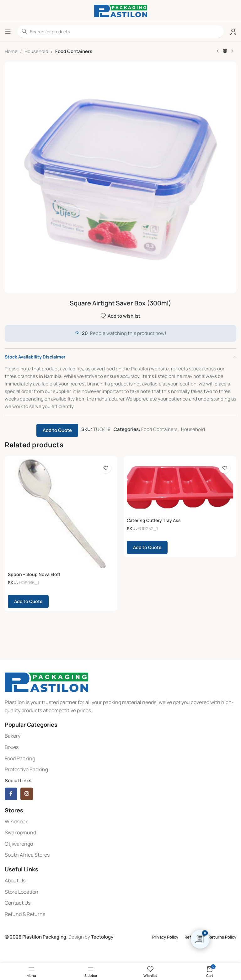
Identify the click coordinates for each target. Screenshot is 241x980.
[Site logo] (121, 11)
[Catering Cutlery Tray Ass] (180, 487)
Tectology (102, 937)
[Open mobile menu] (8, 32)
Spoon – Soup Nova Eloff (35, 574)
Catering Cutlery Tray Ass (155, 520)
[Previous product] (217, 51)
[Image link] (46, 682)
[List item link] (120, 736)
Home (11, 51)
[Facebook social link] (11, 794)
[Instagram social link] (27, 794)
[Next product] (233, 51)
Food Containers (74, 51)
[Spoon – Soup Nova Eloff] (61, 514)
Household (36, 51)
